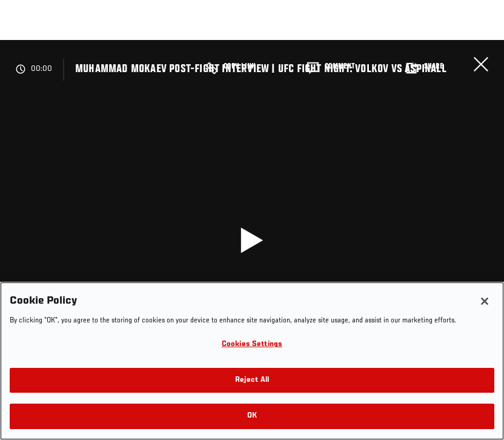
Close (481, 64)
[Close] (485, 301)
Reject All (252, 380)
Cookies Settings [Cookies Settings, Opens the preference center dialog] (252, 345)
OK (252, 416)
